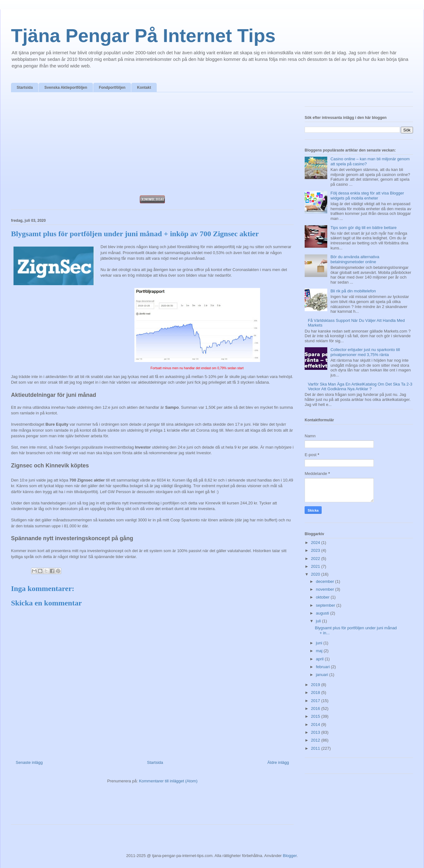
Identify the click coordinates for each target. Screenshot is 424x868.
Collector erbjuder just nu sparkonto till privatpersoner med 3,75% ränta (365, 352)
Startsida (25, 88)
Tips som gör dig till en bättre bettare (364, 228)
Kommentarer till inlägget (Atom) (168, 781)
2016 (316, 708)
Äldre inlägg (278, 762)
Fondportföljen (112, 88)
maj (320, 651)
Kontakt (144, 88)
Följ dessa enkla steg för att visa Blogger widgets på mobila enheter (367, 196)
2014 (316, 724)
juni (320, 643)
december (326, 581)
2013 (316, 732)
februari (323, 667)
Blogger (290, 856)
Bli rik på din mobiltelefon (353, 291)
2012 (316, 740)
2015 (316, 716)
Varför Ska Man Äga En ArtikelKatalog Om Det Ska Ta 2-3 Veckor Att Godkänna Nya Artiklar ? (360, 387)
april (320, 659)
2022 (316, 559)
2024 (316, 543)
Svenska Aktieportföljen (66, 88)
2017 (316, 701)
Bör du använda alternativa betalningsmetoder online (355, 259)
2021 (316, 566)
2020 (316, 574)
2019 (316, 685)
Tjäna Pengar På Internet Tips (143, 36)
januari (323, 675)
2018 (316, 692)
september (326, 605)
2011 (316, 748)
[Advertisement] (152, 146)
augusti (323, 613)
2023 (316, 550)
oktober (323, 597)
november (326, 589)
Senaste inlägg (29, 762)
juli (319, 621)
